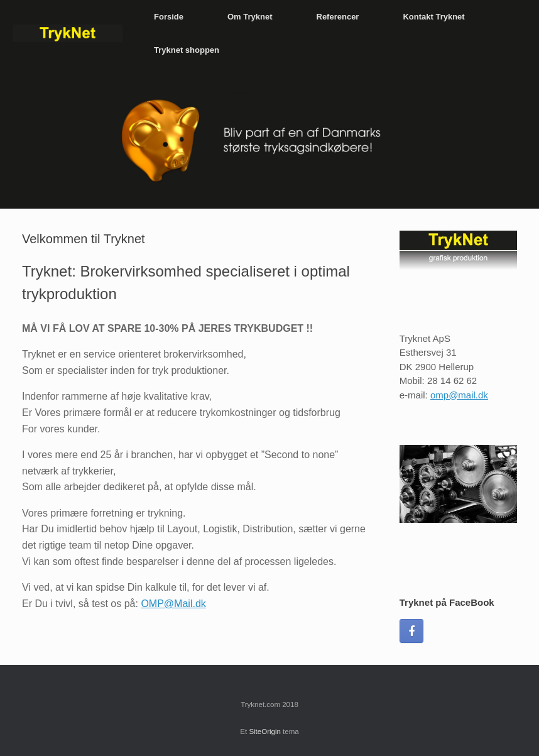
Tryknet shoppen (187, 50)
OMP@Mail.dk (173, 604)
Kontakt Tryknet (433, 17)
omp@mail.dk (459, 395)
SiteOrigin (265, 731)
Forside (169, 17)
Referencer (338, 17)
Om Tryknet (250, 17)
